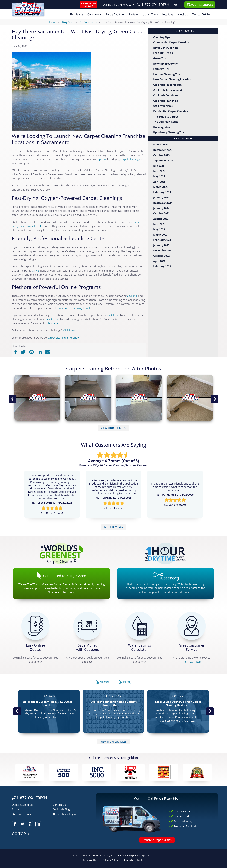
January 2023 (161, 245)
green (102, 159)
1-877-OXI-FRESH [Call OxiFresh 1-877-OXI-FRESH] (29, 798)
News (102, 682)
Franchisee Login (64, 814)
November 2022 (163, 250)
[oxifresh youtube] (30, 824)
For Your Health (163, 53)
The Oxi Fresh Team (166, 122)
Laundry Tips (161, 69)
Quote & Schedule (23, 805)
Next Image (215, 399)
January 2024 (161, 208)
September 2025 (163, 160)
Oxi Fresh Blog (61, 809)
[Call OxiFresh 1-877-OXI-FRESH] (154, 5)
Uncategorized (162, 127)
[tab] (102, 682)
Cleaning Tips (162, 37)
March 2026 (160, 145)
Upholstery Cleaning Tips (169, 132)
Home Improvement (166, 64)
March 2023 (160, 235)
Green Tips (160, 58)
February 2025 (162, 192)
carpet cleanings (130, 159)
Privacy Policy (110, 860)
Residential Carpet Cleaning (171, 111)
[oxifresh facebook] (15, 824)
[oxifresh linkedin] (38, 824)
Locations (167, 14)
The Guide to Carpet (166, 117)
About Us (183, 14)
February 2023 (162, 240)
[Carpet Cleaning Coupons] (87, 626)
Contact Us (59, 805)
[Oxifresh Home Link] (28, 8)
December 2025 (163, 150)
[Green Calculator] (140, 626)
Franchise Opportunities (157, 840)
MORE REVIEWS (113, 527)
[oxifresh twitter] (23, 824)
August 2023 (161, 219)
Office (35, 271)
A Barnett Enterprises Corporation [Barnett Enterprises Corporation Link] (134, 855)
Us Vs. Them (150, 14)
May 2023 (159, 229)
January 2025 (161, 197)
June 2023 (159, 224)
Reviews (134, 14)
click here (113, 315)
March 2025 (160, 187)
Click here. (69, 330)
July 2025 (159, 166)
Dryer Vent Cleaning (166, 48)
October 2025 (161, 155)
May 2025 (159, 176)
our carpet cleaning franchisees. (78, 308)
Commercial (95, 14)
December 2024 (163, 203)
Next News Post (210, 711)
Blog (125, 682)
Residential (77, 14)
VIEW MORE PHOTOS (113, 428)
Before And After (115, 14)
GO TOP (21, 834)
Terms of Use (90, 860)
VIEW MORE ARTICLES (113, 742)
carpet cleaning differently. (63, 338)
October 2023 (161, 213)
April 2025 (159, 182)
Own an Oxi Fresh (203, 14)
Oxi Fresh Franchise (166, 101)
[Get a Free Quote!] (35, 626)
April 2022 (159, 261)
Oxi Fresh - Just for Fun (167, 85)
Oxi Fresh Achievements (168, 90)
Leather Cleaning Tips (167, 74)
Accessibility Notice (134, 860)
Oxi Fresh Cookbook (166, 95)
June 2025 (159, 171)
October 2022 (161, 256)
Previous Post (17, 711)
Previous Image (12, 399)
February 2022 (162, 266)
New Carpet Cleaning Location (172, 79)
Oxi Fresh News (163, 106)
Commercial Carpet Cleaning (171, 42)
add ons (132, 296)
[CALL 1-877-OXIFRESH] (192, 626)
